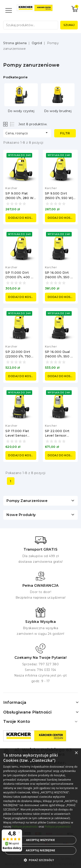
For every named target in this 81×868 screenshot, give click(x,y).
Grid (6, 124)
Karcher (11, 188)
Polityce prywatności (25, 827)
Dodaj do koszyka (22, 218)
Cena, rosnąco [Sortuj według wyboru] (27, 133)
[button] (40, 860)
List (12, 124)
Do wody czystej (21, 111)
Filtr (65, 133)
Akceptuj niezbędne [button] (40, 850)
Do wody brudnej (58, 111)
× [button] (76, 753)
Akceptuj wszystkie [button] (40, 840)
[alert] (40, 808)
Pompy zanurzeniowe (27, 501)
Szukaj (69, 25)
